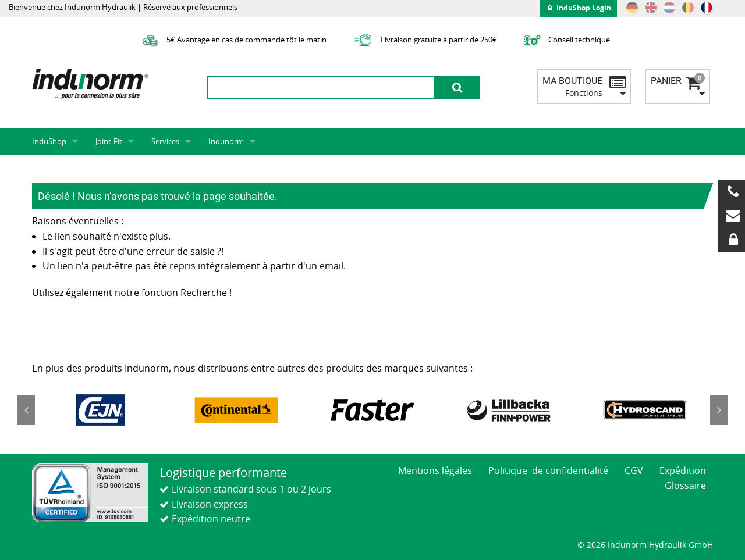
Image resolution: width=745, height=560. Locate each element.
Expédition (683, 470)
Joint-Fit (109, 141)
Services (165, 141)
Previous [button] (26, 410)
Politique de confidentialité (548, 470)
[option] (100, 410)
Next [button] (719, 410)
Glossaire (685, 486)
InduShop (49, 141)
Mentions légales (435, 470)
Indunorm (226, 141)
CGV (634, 470)
